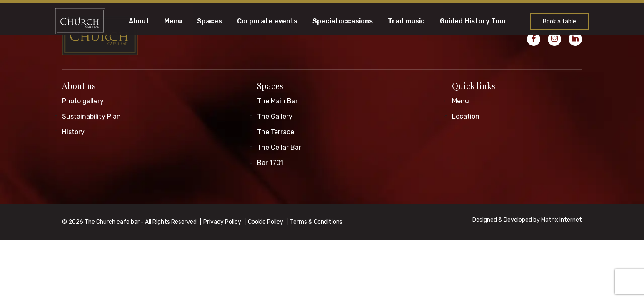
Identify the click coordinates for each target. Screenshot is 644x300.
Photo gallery (83, 101)
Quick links (474, 86)
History (73, 132)
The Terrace (276, 132)
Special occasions (343, 21)
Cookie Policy (266, 222)
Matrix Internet (562, 220)
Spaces (210, 21)
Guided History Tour (473, 21)
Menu (173, 21)
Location (466, 116)
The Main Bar (277, 101)
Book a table (559, 21)
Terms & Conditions (316, 222)
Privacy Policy (222, 222)
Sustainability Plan (91, 116)
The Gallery (275, 116)
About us (79, 86)
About (139, 21)
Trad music (406, 21)
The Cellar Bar (279, 147)
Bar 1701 (270, 163)
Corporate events (267, 21)
